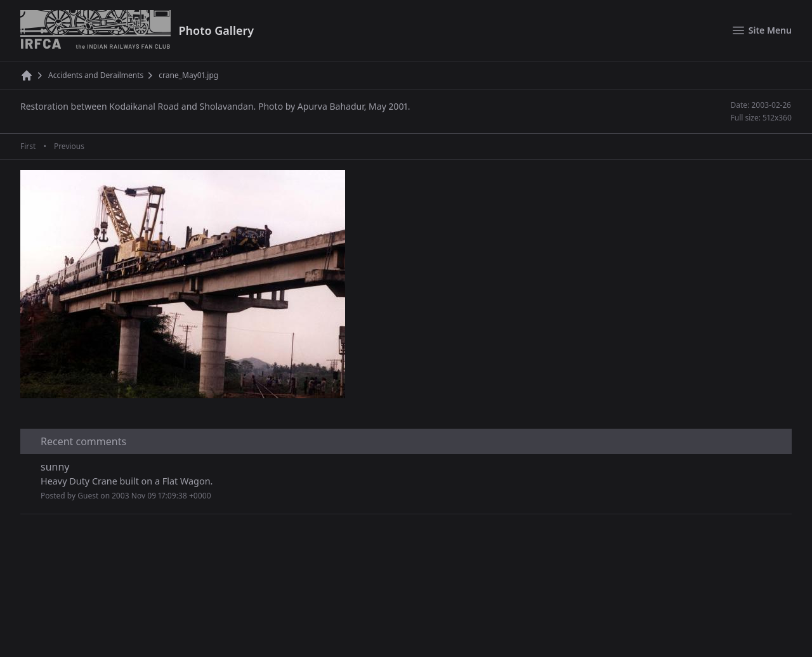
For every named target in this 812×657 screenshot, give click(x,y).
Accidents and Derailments (96, 75)
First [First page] (28, 146)
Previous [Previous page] (69, 146)
